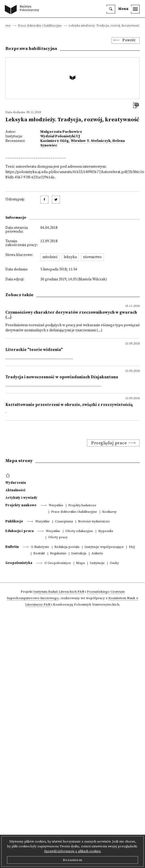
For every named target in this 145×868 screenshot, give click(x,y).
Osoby (114, 563)
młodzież (50, 257)
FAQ (132, 547)
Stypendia (106, 531)
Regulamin (58, 554)
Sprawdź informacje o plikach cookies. (73, 851)
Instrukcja (79, 554)
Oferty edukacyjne (79, 531)
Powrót (129, 40)
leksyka (70, 257)
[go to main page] (23, 10)
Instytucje (97, 563)
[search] (111, 9)
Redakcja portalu (67, 547)
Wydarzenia (16, 483)
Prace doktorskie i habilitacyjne (40, 26)
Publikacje (14, 521)
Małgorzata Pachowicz (61, 132)
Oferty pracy (58, 538)
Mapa (80, 563)
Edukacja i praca (20, 531)
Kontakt (39, 554)
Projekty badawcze (82, 506)
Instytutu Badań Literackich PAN (59, 592)
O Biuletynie (40, 547)
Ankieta (97, 554)
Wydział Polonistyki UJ (60, 136)
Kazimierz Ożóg (55, 141)
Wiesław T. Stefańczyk (91, 141)
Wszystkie (56, 506)
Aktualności (15, 490)
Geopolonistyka (19, 563)
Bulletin (12, 547)
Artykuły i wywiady (21, 498)
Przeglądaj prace (109, 443)
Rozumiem (73, 860)
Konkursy (109, 512)
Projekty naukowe (21, 505)
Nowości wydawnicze (94, 522)
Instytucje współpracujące (104, 547)
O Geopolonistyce (58, 563)
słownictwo (92, 257)
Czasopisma (64, 522)
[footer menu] (8, 476)
